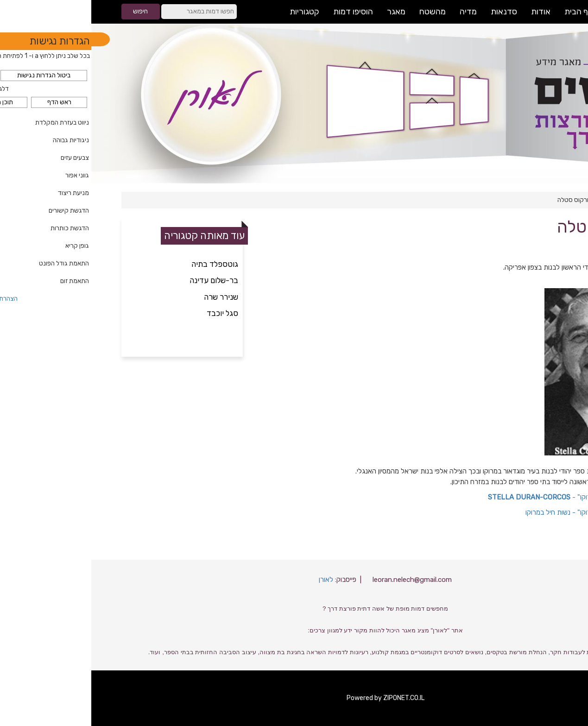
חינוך (516, 200)
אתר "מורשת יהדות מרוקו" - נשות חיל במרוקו (496, 512)
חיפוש (49, 11)
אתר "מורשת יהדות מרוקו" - (477, 497)
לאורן (235, 580)
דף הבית (541, 200)
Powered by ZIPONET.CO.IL (294, 698)
